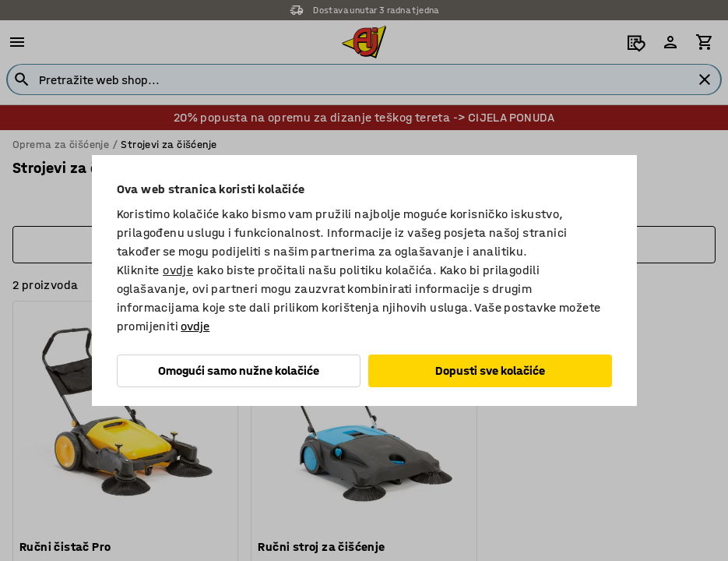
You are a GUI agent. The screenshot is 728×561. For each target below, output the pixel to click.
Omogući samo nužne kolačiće (239, 370)
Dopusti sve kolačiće (490, 370)
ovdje (178, 270)
